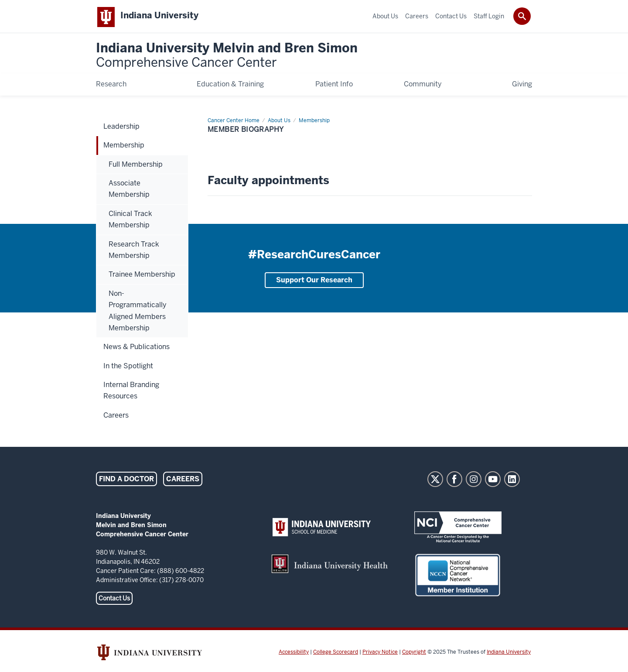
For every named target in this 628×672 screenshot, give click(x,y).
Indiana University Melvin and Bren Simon (227, 57)
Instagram (474, 481)
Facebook (454, 481)
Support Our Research (314, 282)
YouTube (493, 481)
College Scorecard (336, 654)
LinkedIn (512, 481)
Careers (183, 481)
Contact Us (114, 600)
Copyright (414, 654)
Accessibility (294, 654)
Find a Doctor (126, 481)
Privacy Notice (380, 654)
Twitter (435, 481)
